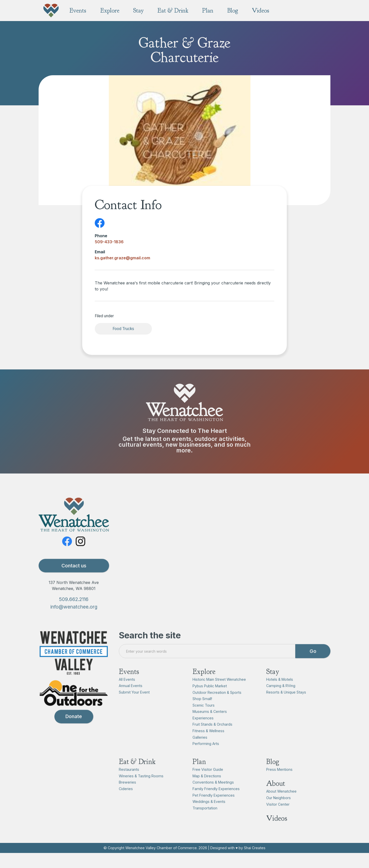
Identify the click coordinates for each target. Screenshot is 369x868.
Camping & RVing (281, 695)
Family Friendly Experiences (216, 798)
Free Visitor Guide (208, 779)
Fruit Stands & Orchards (212, 734)
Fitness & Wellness (208, 740)
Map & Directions (207, 785)
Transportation (205, 817)
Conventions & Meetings (213, 792)
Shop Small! (202, 708)
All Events (127, 689)
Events (129, 681)
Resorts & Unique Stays (286, 702)
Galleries (200, 747)
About (276, 793)
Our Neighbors (279, 807)
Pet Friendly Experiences (214, 805)
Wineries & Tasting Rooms (141, 785)
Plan (199, 771)
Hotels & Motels (280, 689)
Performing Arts (206, 753)
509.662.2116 (74, 609)
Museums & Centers (210, 721)
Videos (277, 828)
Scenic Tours (204, 715)
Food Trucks (123, 329)
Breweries (127, 792)
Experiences (203, 727)
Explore (204, 681)
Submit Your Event (134, 702)
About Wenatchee (281, 801)
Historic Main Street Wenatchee (219, 689)
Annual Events (131, 695)
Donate (74, 726)
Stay (273, 681)
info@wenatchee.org (74, 616)
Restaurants (129, 779)
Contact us (74, 575)
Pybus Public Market (210, 695)
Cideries (126, 798)
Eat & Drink (137, 771)
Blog (273, 771)
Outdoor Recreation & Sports (217, 702)
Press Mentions (279, 779)
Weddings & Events (209, 811)
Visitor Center (278, 814)
